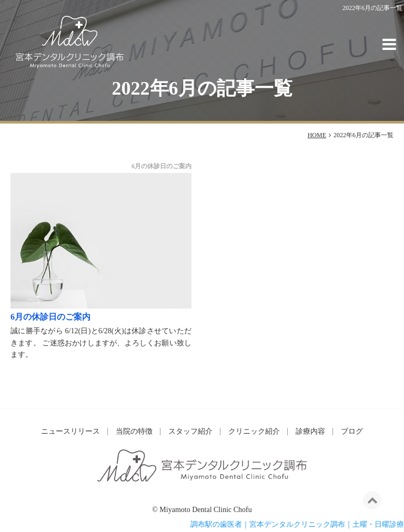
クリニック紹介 (254, 431)
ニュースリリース (70, 431)
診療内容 (310, 431)
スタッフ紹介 (190, 431)
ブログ (352, 431)
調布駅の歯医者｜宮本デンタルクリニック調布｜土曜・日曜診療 (297, 524)
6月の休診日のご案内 (50, 317)
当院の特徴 (134, 431)
